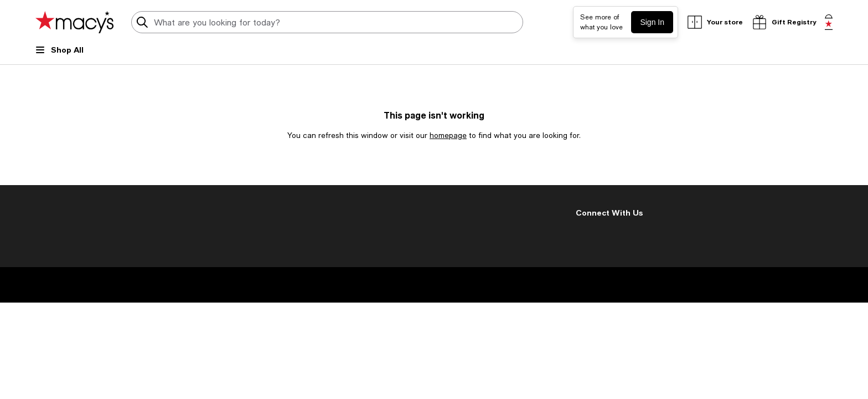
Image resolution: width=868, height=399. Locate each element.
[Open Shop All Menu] (60, 54)
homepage (448, 135)
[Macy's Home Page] (74, 22)
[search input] (327, 22)
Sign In (652, 22)
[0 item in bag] (829, 22)
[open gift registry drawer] (784, 22)
